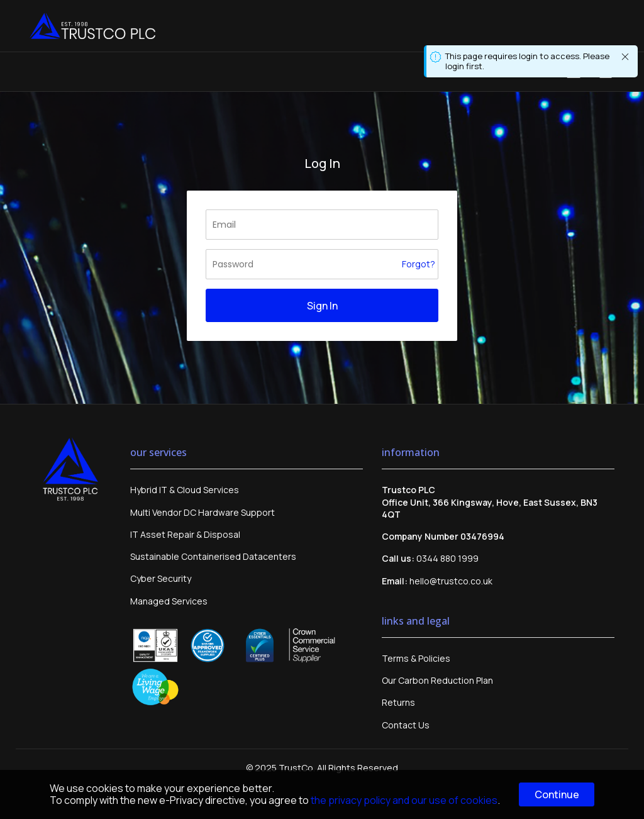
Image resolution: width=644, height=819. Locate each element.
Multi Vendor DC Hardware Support (203, 512)
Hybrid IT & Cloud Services (185, 490)
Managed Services (169, 601)
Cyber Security (161, 578)
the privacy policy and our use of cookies (404, 800)
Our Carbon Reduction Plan (437, 680)
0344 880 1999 (447, 558)
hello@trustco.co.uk (451, 581)
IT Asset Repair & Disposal (185, 534)
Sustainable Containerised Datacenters (213, 556)
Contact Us (406, 725)
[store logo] (92, 26)
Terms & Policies (416, 658)
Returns (398, 702)
